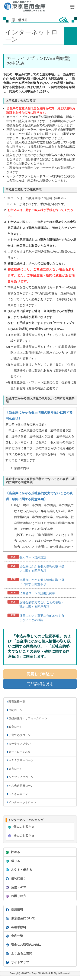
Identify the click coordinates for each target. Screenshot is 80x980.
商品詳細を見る (40, 684)
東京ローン (15, 769)
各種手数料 (15, 927)
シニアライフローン (21, 777)
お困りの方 (15, 896)
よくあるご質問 (18, 954)
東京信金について (20, 918)
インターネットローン (22, 802)
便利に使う (15, 879)
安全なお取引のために (23, 945)
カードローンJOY (20, 752)
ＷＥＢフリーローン (21, 760)
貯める (12, 852)
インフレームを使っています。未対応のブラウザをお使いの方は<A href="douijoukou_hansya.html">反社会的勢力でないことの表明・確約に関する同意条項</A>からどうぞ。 (40, 520)
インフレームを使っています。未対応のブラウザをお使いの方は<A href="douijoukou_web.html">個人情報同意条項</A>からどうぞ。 (40, 439)
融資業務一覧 (17, 702)
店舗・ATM (15, 887)
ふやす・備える (18, 870)
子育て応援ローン (20, 735)
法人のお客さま (21, 836)
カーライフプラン (20, 744)
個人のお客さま (21, 827)
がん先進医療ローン (21, 786)
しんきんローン (18, 794)
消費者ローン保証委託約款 (37, 593)
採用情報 (14, 910)
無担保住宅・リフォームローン (28, 718)
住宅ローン (15, 710)
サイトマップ (17, 962)
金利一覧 (14, 936)
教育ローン (15, 727)
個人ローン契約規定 (33, 557)
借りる (12, 861)
